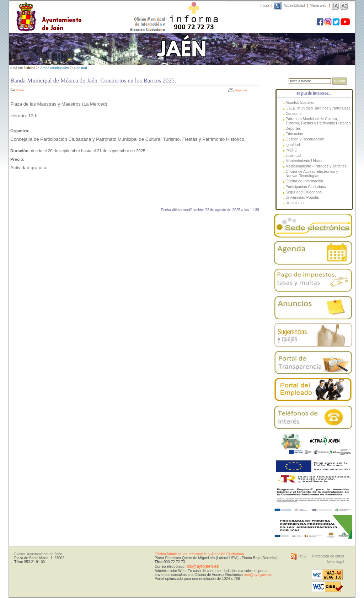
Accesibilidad (294, 6)
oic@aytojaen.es (202, 566)
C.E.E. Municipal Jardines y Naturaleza (318, 108)
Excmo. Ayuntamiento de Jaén (38, 554)
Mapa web (318, 6)
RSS (302, 556)
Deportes (293, 128)
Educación (294, 134)
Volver (20, 90)
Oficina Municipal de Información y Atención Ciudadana (199, 554)
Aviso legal (335, 562)
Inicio (265, 6)
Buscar (340, 81)
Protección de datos (328, 556)
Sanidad (81, 68)
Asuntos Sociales (300, 102)
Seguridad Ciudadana (304, 192)
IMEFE (291, 150)
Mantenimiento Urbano (304, 161)
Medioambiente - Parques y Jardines (316, 166)
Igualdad (293, 145)
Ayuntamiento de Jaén (80, 10)
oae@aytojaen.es (258, 575)
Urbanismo (295, 203)
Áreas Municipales (55, 68)
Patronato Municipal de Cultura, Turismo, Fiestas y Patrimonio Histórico (318, 121)
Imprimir (241, 90)
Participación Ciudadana (306, 187)
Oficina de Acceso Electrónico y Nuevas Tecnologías (312, 173)
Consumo (293, 113)
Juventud (293, 155)
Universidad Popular (302, 197)
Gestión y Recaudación (305, 139)
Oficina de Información (304, 181)
